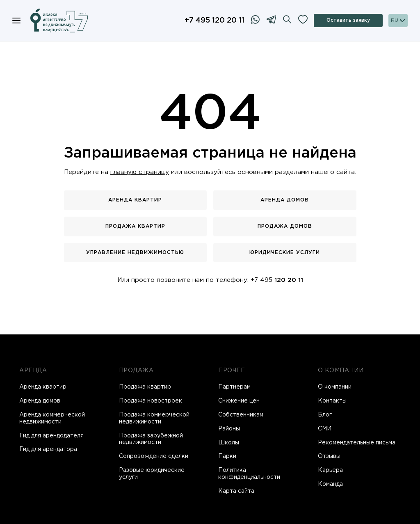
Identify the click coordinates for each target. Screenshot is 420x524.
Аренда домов (285, 200)
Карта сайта (236, 491)
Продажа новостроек (151, 401)
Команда (330, 484)
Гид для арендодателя (51, 436)
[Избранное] (303, 21)
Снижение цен (239, 401)
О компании (335, 387)
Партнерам (234, 387)
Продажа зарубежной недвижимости (151, 439)
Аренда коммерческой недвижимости (52, 418)
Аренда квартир (135, 200)
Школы (229, 443)
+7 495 (277, 280)
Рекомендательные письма (357, 443)
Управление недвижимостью (135, 253)
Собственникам (241, 415)
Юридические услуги (285, 253)
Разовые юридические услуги (152, 474)
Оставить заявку (348, 20)
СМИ (325, 429)
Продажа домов (285, 226)
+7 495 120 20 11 (215, 21)
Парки (227, 456)
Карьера (330, 470)
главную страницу (140, 172)
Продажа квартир (135, 226)
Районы (229, 429)
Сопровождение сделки (154, 456)
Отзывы (329, 456)
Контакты (332, 401)
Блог (325, 415)
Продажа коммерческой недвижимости (154, 418)
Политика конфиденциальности (249, 474)
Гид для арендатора (48, 449)
